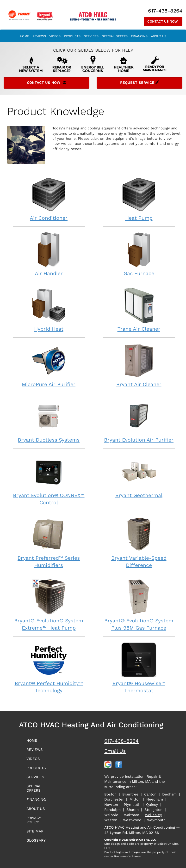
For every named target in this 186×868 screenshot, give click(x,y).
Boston (110, 794)
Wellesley (153, 815)
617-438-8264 (121, 741)
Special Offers (115, 36)
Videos (55, 36)
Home (25, 36)
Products (72, 36)
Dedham (169, 794)
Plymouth (132, 805)
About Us (159, 36)
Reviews (39, 36)
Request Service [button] (140, 83)
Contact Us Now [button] (163, 21)
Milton (135, 799)
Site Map (35, 831)
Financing (139, 36)
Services (91, 36)
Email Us (115, 751)
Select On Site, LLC (143, 840)
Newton (111, 805)
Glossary (36, 840)
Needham (155, 799)
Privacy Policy (34, 820)
